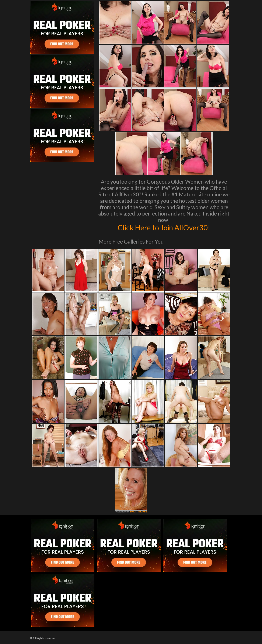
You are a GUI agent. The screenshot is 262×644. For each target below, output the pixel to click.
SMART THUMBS (138, 512)
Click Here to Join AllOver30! (164, 227)
